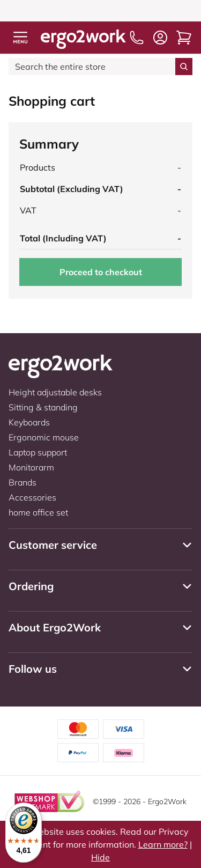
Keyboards (29, 422)
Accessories (32, 497)
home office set (38, 512)
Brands (23, 482)
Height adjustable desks (55, 392)
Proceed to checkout (101, 272)
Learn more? (163, 844)
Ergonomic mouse (44, 437)
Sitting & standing (43, 407)
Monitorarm (31, 467)
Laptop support (38, 452)
